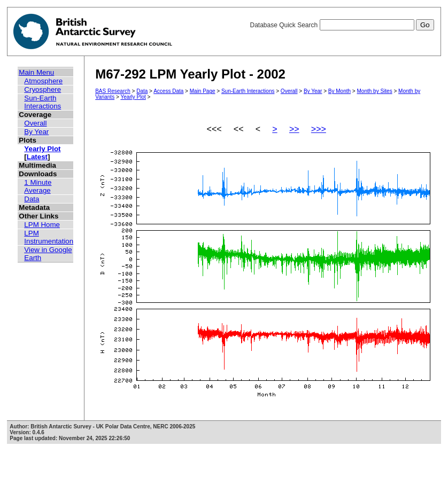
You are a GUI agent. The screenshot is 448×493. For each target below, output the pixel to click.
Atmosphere (43, 81)
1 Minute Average (38, 186)
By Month (339, 91)
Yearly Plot (42, 149)
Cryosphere (43, 89)
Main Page (203, 91)
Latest (37, 157)
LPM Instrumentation (49, 237)
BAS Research (113, 91)
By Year (36, 132)
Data (32, 199)
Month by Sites (375, 91)
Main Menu (36, 72)
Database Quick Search (342, 25)
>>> (319, 129)
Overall (35, 123)
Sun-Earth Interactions (43, 102)
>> (294, 129)
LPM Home (42, 225)
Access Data (168, 91)
